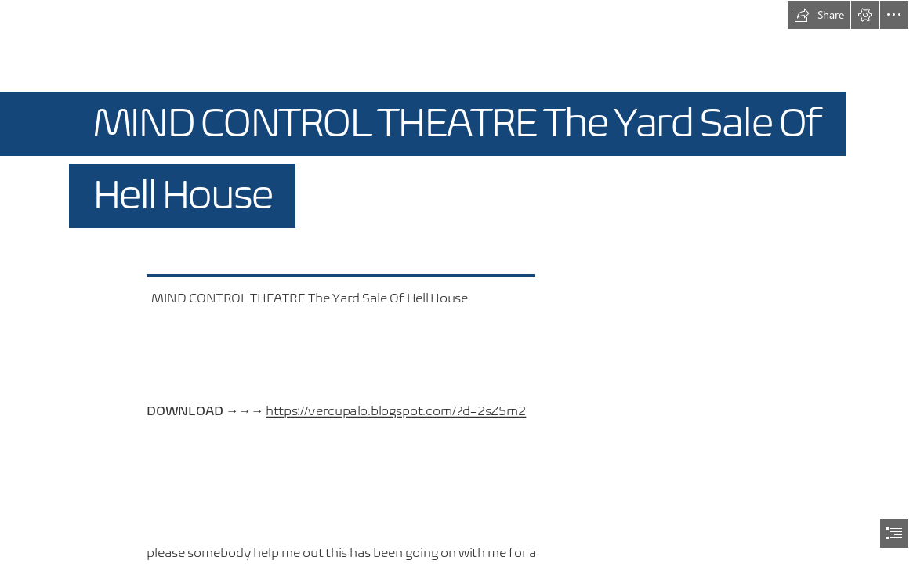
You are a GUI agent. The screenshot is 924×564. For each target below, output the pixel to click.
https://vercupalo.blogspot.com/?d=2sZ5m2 (396, 411)
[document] (462, 282)
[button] (819, 15)
